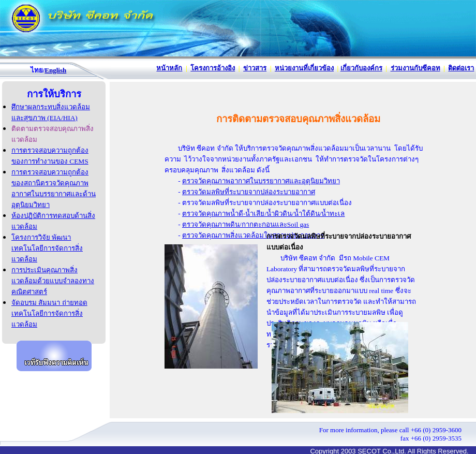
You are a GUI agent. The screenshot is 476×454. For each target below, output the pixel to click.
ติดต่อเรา (461, 68)
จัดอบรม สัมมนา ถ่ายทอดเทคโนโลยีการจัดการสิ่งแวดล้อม (49, 313)
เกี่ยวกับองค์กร (361, 68)
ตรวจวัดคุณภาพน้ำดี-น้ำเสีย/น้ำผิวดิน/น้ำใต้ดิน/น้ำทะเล (264, 214)
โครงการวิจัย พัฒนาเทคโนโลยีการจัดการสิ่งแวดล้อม (47, 248)
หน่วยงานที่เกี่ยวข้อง (304, 68)
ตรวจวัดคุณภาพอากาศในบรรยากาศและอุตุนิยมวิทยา (261, 181)
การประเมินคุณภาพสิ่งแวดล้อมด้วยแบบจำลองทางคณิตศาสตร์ (53, 281)
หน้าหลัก (169, 68)
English (55, 70)
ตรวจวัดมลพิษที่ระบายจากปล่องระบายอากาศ (249, 192)
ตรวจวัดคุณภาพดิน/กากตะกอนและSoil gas (246, 224)
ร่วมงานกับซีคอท (415, 68)
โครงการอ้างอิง (213, 68)
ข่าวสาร (255, 68)
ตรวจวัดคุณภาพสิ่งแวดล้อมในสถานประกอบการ (253, 235)
